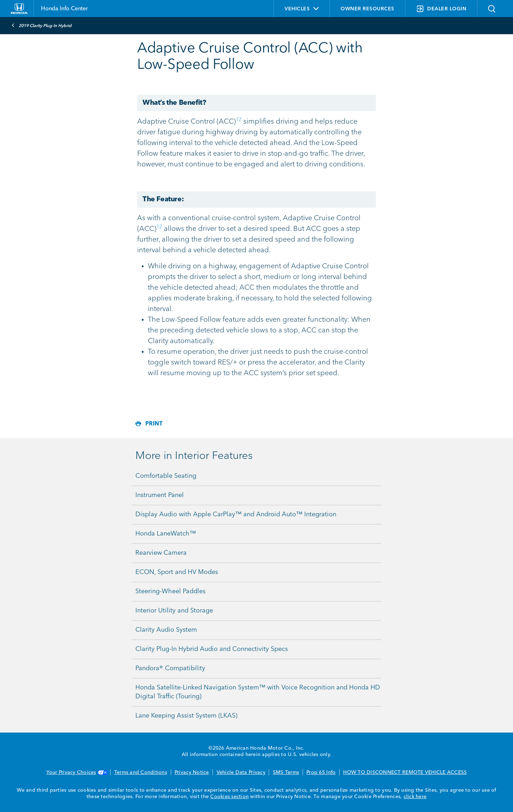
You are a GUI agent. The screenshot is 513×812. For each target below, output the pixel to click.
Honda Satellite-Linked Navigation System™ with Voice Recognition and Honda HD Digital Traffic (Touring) (258, 692)
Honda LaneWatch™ (166, 534)
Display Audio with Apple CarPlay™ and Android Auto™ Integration (236, 514)
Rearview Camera (161, 553)
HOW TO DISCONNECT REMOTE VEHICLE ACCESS (405, 772)
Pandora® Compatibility (170, 668)
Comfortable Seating (166, 476)
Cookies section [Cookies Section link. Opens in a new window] (229, 797)
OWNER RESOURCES (367, 9)
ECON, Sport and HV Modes (177, 572)
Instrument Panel (160, 495)
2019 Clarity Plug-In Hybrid (42, 25)
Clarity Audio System (166, 630)
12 (239, 120)
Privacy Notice (192, 772)
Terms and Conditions (141, 772)
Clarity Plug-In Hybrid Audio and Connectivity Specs (212, 649)
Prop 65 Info (321, 772)
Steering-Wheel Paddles (170, 591)
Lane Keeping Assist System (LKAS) (186, 716)
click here (415, 797)
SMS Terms (286, 772)
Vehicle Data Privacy (241, 772)
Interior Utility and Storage (174, 611)
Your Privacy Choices (77, 772)
